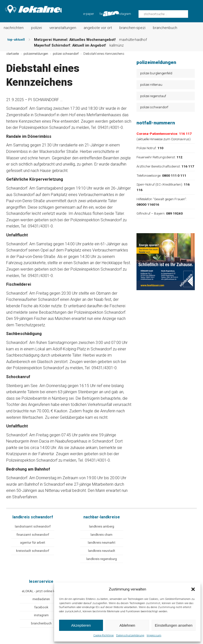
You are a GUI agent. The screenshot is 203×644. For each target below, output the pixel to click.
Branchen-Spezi (132, 28)
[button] (193, 589)
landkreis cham (101, 535)
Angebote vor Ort (98, 28)
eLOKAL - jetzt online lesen (41, 591)
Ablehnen (127, 625)
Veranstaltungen (63, 28)
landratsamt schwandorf (33, 526)
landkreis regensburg (102, 559)
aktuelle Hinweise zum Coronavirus (164, 139)
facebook (41, 607)
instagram (124, 14)
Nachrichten (14, 28)
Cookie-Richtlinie (103, 635)
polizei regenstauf (153, 96)
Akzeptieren (81, 625)
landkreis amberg (102, 526)
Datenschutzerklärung (130, 635)
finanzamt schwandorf (33, 535)
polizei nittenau (151, 84)
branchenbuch (41, 623)
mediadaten (41, 599)
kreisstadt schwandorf (33, 551)
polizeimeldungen (36, 54)
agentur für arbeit (33, 543)
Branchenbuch (165, 28)
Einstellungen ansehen (174, 625)
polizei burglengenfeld (156, 73)
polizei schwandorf (154, 107)
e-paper (89, 14)
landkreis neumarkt (102, 543)
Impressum (154, 635)
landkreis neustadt (102, 551)
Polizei (36, 28)
